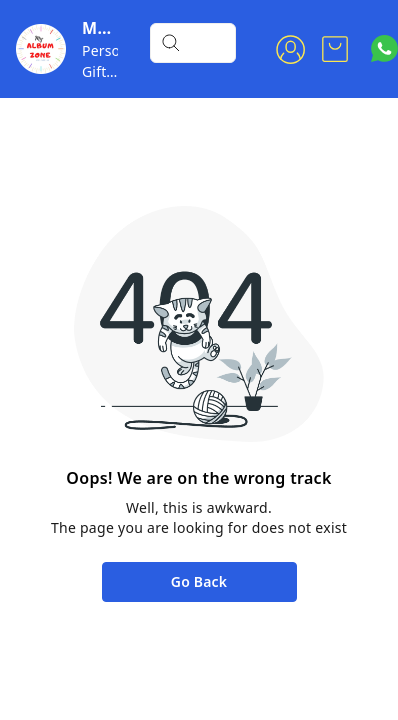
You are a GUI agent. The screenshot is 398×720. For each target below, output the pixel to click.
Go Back (199, 581)
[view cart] (335, 49)
